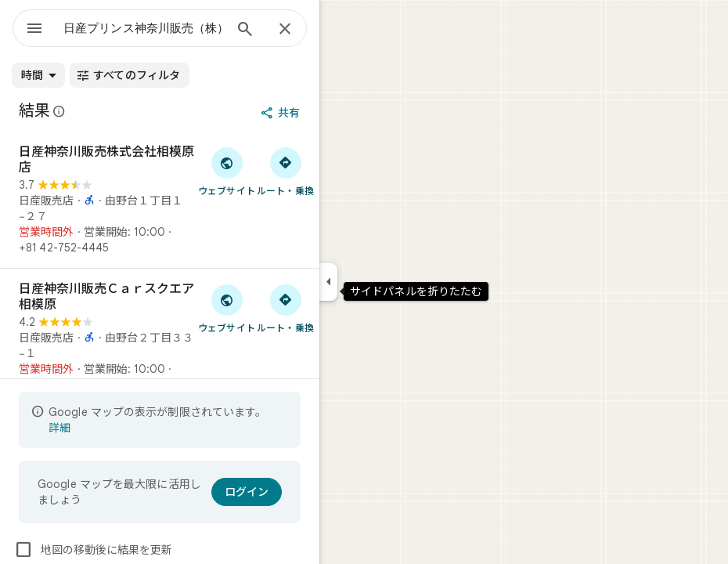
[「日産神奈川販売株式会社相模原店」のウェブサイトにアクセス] (227, 171)
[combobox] (143, 28)
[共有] (282, 113)
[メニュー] (34, 30)
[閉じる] (285, 30)
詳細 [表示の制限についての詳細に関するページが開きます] (59, 428)
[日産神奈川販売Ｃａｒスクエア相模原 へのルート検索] (285, 308)
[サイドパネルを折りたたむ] (328, 282)
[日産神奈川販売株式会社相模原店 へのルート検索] (285, 171)
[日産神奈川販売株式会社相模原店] (160, 200)
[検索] (245, 31)
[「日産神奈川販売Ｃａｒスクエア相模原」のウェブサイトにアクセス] (227, 308)
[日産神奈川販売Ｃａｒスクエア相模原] (160, 337)
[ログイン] (247, 492)
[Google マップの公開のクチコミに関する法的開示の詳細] (59, 111)
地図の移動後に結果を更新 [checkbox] (93, 550)
